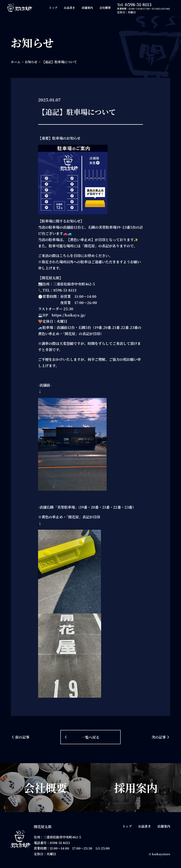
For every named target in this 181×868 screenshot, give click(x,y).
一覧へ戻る (90, 737)
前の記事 (22, 737)
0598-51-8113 (138, 4)
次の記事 (159, 737)
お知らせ (31, 62)
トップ (53, 8)
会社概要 (105, 8)
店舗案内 (87, 8)
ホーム (16, 62)
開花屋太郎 (43, 827)
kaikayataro (161, 854)
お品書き (69, 8)
